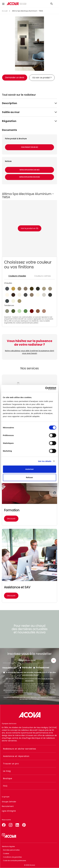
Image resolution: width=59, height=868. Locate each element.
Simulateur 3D (9, 835)
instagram (11, 824)
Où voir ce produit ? (42, 78)
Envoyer (53, 660)
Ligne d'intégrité (9, 811)
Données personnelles (11, 850)
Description (10, 103)
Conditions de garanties (12, 857)
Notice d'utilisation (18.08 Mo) (30, 177)
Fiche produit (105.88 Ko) (30, 147)
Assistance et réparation (16, 756)
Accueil (5, 11)
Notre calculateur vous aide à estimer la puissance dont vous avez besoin (30, 352)
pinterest (24, 824)
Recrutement (8, 806)
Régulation (9, 121)
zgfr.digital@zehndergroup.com (14, 690)
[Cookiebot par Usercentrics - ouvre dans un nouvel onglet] (45, 389)
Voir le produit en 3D (30, 228)
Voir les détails (45, 461)
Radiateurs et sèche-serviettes (20, 749)
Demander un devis (15, 77)
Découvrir (11, 519)
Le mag (7, 771)
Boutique (8, 778)
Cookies (6, 853)
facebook (4, 824)
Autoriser (29, 469)
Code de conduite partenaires (15, 861)
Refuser (30, 477)
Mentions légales (8, 846)
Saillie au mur (11, 112)
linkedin (17, 824)
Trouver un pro (11, 764)
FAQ (5, 786)
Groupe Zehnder (9, 802)
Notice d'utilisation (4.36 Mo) (29, 170)
